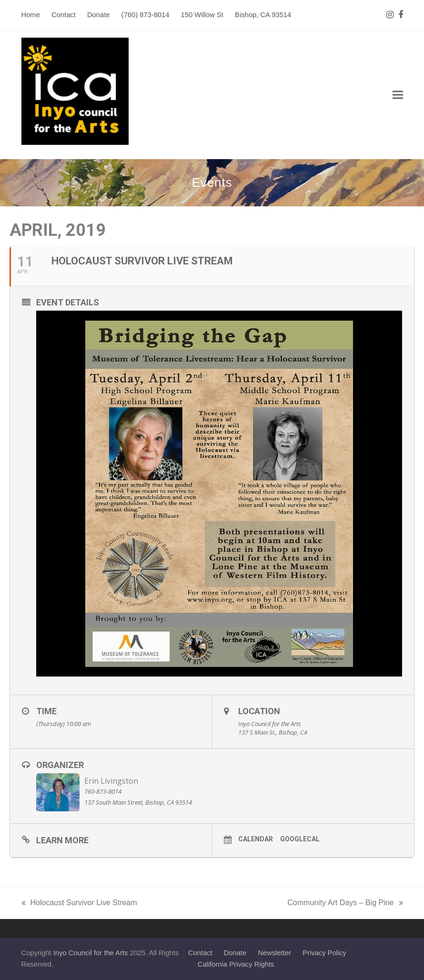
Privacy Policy (324, 953)
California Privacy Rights (236, 964)
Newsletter (274, 953)
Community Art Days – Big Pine (345, 904)
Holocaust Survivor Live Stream (79, 904)
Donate (235, 953)
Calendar (256, 839)
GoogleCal (300, 839)
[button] (398, 95)
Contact (200, 953)
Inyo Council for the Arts (91, 953)
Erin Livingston (111, 781)
